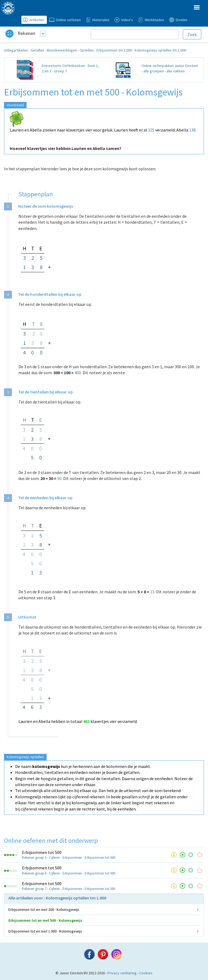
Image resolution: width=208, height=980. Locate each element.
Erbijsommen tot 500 (42, 852)
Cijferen (54, 858)
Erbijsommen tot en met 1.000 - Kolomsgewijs (45, 931)
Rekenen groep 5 (34, 858)
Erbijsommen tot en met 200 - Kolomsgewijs (44, 909)
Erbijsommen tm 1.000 (114, 50)
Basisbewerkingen (62, 50)
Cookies (146, 973)
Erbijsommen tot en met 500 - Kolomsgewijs (45, 920)
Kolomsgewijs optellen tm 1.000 (160, 50)
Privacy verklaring (122, 973)
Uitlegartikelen (16, 50)
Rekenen (26, 33)
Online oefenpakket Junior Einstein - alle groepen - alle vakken (170, 68)
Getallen (37, 50)
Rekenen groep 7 (34, 889)
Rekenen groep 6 (34, 873)
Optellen (87, 50)
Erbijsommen (72, 858)
